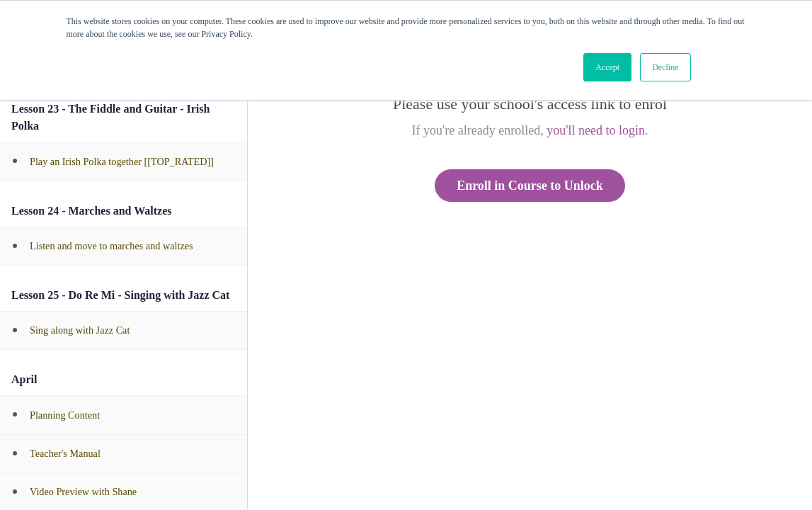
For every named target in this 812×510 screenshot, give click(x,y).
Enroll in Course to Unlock (530, 186)
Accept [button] (607, 67)
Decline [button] (665, 67)
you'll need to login (596, 130)
